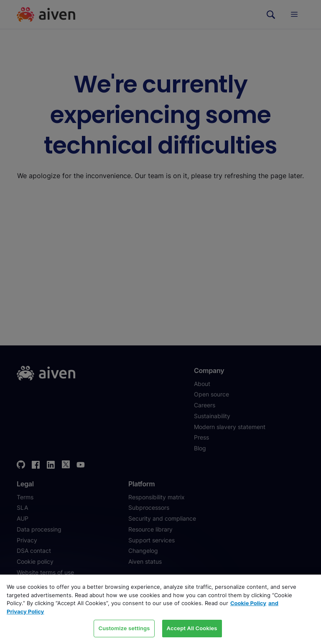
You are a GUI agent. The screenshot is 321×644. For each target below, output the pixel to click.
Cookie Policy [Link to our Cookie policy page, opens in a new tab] (248, 603)
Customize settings (124, 628)
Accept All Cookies (192, 628)
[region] (160, 609)
